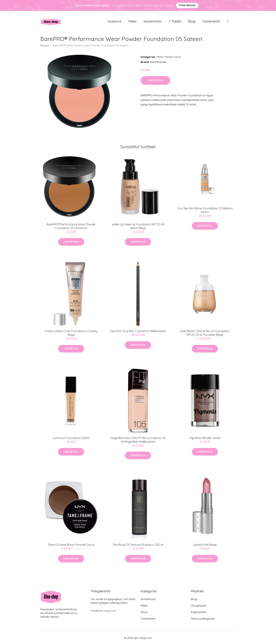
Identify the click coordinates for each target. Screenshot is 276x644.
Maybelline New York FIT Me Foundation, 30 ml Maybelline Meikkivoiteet (138, 440)
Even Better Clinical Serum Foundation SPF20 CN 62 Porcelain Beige (205, 333)
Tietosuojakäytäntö (203, 619)
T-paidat (175, 21)
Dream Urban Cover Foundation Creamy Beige (71, 333)
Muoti (144, 612)
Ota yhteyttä (198, 606)
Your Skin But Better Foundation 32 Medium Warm (205, 210)
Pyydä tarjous (187, 5)
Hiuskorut (114, 21)
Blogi (192, 21)
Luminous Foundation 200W (71, 438)
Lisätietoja (155, 80)
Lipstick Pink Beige (205, 545)
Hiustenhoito (153, 21)
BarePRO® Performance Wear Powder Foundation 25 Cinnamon (71, 226)
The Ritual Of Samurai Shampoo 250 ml (138, 545)
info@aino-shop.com (103, 611)
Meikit (132, 21)
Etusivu (45, 45)
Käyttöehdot (199, 612)
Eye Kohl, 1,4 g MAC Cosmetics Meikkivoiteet (138, 331)
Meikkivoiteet (173, 57)
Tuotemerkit (211, 21)
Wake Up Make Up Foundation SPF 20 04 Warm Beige (138, 226)
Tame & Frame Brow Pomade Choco (71, 545)
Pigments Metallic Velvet (205, 438)
